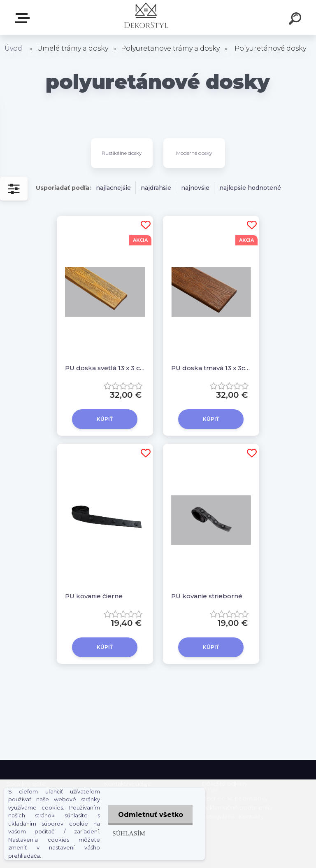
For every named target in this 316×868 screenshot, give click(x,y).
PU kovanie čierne (94, 596)
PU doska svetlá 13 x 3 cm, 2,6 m (105, 368)
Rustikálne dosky (122, 153)
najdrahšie (156, 188)
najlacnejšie (113, 188)
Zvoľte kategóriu (24, 18)
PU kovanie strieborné (207, 596)
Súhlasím (128, 833)
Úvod (13, 48)
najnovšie (195, 188)
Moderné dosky (194, 153)
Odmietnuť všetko (150, 815)
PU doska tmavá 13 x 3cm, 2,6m (211, 368)
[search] (296, 20)
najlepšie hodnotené (250, 188)
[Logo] (146, 17)
